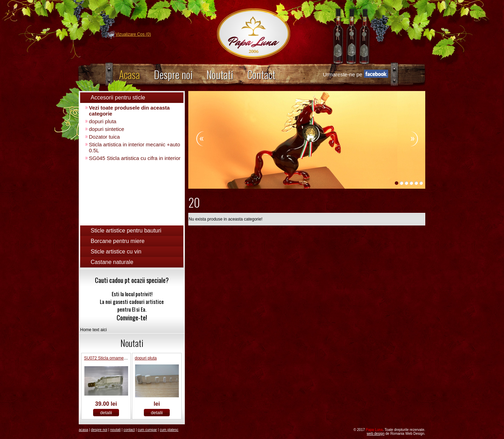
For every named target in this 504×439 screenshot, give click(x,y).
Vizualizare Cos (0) (133, 34)
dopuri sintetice (107, 129)
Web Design (376, 434)
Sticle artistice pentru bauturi (126, 231)
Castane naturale (112, 262)
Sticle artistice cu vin (116, 252)
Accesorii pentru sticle (118, 97)
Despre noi (173, 74)
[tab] (132, 98)
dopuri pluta (103, 121)
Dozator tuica (104, 137)
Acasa (129, 74)
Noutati (220, 74)
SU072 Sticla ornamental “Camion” (116, 358)
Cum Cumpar (147, 430)
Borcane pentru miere (118, 241)
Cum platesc (169, 430)
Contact (261, 74)
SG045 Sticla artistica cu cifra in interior (135, 158)
